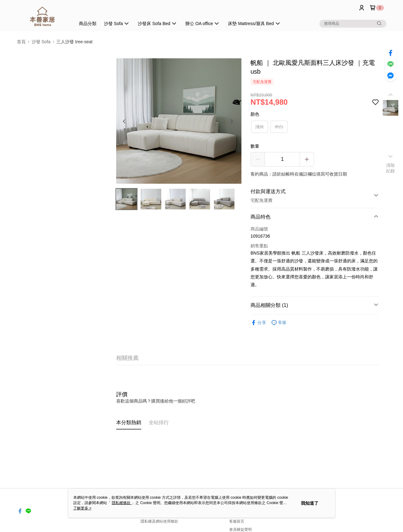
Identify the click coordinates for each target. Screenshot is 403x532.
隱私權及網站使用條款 (159, 521)
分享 (258, 323)
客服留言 (237, 521)
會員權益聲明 (240, 529)
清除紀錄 (391, 168)
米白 (279, 127)
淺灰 (260, 127)
